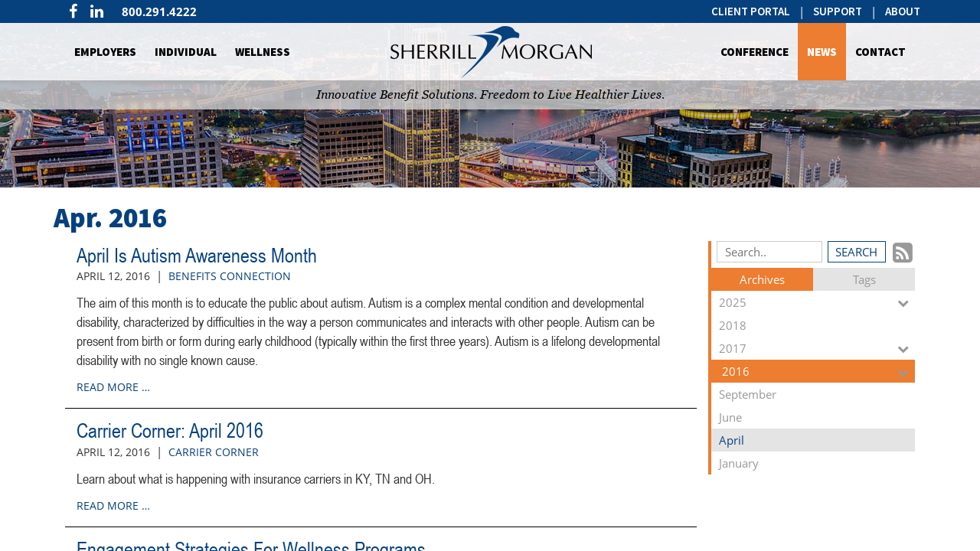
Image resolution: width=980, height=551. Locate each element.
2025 (817, 302)
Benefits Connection (230, 276)
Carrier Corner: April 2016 (170, 431)
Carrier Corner (214, 452)
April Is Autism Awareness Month (197, 256)
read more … (113, 387)
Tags (864, 279)
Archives (762, 279)
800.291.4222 (159, 11)
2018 (817, 327)
